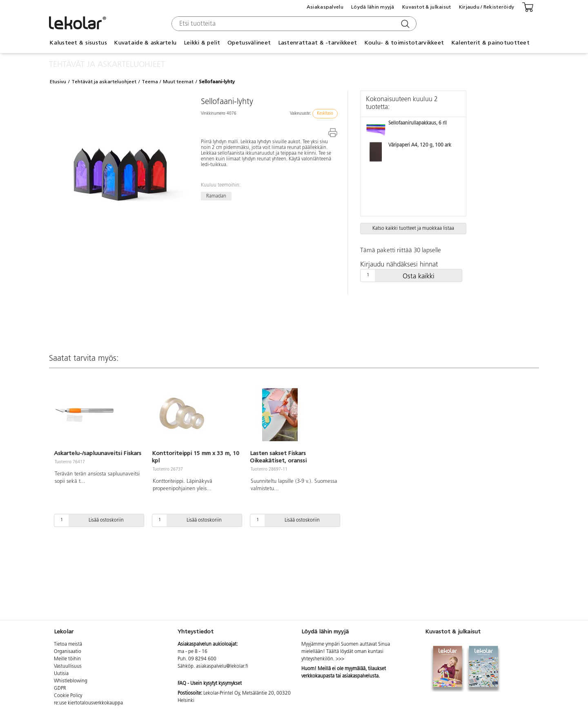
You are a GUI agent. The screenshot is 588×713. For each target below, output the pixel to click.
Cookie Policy (68, 696)
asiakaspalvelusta (360, 676)
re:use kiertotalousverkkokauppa (88, 703)
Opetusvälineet (249, 43)
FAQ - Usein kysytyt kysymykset (210, 684)
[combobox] (293, 24)
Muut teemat (178, 82)
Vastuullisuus (68, 666)
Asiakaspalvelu (325, 7)
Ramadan (216, 196)
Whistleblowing (71, 681)
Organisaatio (68, 652)
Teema (150, 82)
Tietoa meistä (68, 644)
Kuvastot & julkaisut (427, 7)
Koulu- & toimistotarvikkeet (404, 43)
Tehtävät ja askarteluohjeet (104, 82)
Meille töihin (67, 659)
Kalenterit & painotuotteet (490, 43)
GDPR (60, 689)
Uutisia (61, 674)
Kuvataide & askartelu (145, 43)
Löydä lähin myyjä (373, 7)
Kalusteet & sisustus (78, 43)
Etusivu (58, 82)
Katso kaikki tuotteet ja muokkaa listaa (413, 229)
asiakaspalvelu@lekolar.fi (222, 666)
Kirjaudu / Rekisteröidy (487, 7)
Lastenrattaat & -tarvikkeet (318, 43)
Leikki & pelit (202, 43)
